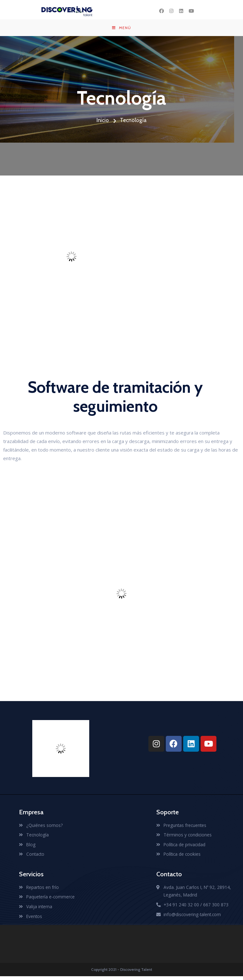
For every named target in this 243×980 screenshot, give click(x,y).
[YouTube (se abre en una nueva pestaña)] (191, 11)
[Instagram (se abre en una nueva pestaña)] (171, 11)
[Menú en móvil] (121, 29)
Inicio (106, 123)
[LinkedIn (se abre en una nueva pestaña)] (181, 11)
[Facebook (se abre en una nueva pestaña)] (162, 11)
